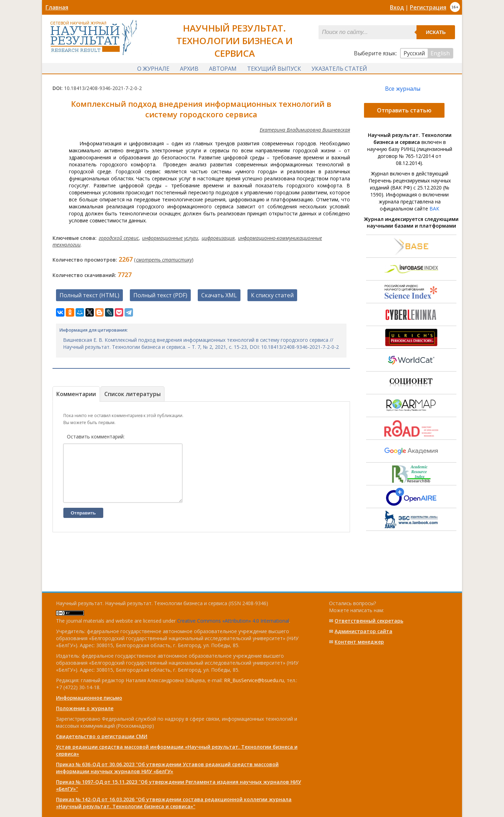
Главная (57, 7)
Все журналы (403, 88)
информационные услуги (170, 238)
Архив (189, 68)
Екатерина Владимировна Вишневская (305, 129)
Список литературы (132, 394)
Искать (436, 32)
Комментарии (76, 394)
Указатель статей (339, 68)
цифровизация (218, 238)
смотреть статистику (164, 259)
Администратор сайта (363, 631)
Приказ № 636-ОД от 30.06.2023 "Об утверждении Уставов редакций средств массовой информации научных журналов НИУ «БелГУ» (167, 768)
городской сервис (119, 238)
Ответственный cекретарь (369, 621)
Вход (397, 7)
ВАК (434, 208)
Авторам (223, 68)
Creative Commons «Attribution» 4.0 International (233, 621)
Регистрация (428, 7)
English (440, 53)
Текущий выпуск (274, 68)
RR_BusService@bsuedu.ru (254, 680)
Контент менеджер (359, 642)
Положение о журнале (85, 708)
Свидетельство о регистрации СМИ (102, 736)
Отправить (83, 523)
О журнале (153, 68)
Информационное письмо (89, 698)
